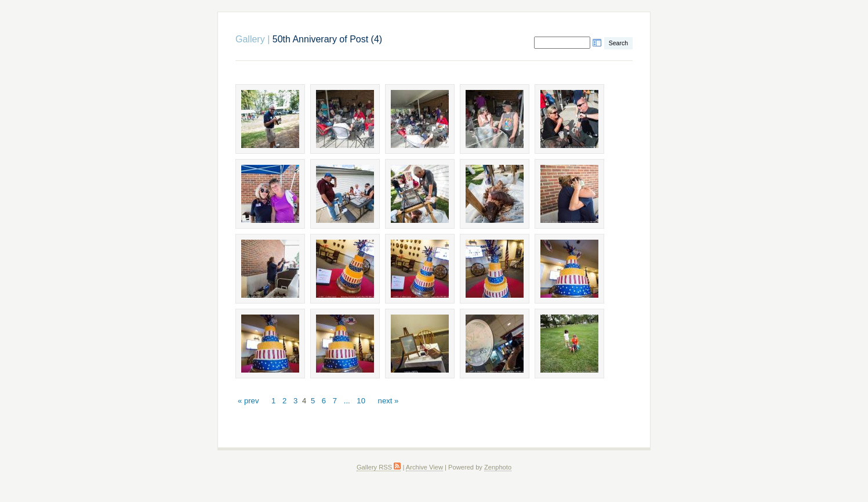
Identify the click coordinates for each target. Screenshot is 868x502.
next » (388, 401)
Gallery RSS (379, 467)
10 (361, 401)
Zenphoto (498, 467)
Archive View (424, 467)
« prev (248, 401)
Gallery (250, 39)
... (347, 401)
